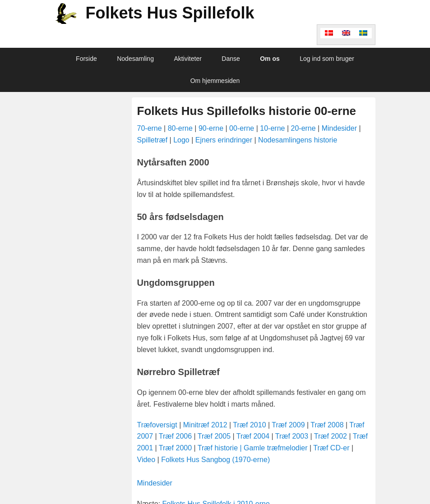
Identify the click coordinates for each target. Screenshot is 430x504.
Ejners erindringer (224, 140)
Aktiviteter (187, 59)
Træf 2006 (176, 436)
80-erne (180, 128)
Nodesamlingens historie (298, 140)
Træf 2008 (327, 425)
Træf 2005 (214, 436)
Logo (181, 140)
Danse (231, 59)
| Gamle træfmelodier (275, 448)
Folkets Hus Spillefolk (170, 13)
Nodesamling (135, 59)
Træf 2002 (331, 436)
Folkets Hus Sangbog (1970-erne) (215, 460)
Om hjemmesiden (215, 81)
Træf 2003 (292, 436)
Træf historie (219, 448)
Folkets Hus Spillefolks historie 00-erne (247, 111)
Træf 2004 (253, 436)
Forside (86, 59)
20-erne (303, 128)
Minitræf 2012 (205, 425)
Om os (270, 59)
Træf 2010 (249, 425)
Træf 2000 (175, 448)
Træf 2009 (288, 425)
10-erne (272, 128)
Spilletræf (153, 140)
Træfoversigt (157, 425)
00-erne (242, 128)
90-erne (211, 128)
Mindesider (339, 128)
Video (147, 460)
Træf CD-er (331, 448)
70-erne (150, 128)
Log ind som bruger (327, 59)
